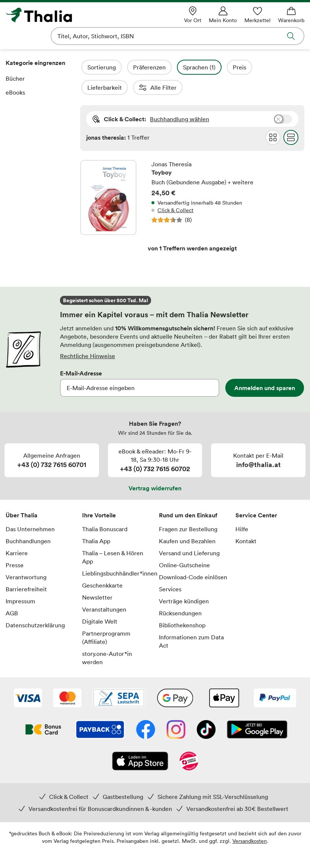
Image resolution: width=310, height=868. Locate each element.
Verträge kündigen (184, 581)
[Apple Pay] (224, 678)
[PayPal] (275, 678)
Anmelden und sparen (265, 368)
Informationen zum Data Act (191, 621)
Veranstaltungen (104, 589)
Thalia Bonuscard (105, 509)
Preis (260, 67)
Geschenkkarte (102, 565)
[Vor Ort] (193, 15)
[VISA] (28, 678)
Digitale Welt (100, 601)
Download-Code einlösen (193, 557)
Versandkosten (250, 821)
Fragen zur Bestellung (188, 509)
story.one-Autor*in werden (107, 637)
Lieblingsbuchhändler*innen (117, 553)
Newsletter (97, 577)
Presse (15, 545)
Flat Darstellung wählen (291, 117)
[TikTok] (206, 710)
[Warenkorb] (291, 15)
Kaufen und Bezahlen (187, 521)
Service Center (256, 495)
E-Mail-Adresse (81, 353)
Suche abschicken (291, 36)
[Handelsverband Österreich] (189, 741)
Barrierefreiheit (26, 569)
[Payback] (100, 710)
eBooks (15, 92)
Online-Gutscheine (184, 545)
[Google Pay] (175, 678)
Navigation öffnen (11, 36)
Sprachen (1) (219, 67)
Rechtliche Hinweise (88, 336)
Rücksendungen (180, 593)
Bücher (15, 78)
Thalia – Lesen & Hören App (113, 537)
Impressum (20, 581)
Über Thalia (22, 495)
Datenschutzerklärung (35, 605)
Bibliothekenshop (182, 605)
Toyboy (192, 177)
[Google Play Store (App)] (257, 710)
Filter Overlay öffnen (89, 67)
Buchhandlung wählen (180, 99)
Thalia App (96, 521)
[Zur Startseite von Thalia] (65, 15)
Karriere (17, 533)
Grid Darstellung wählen (273, 117)
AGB (12, 593)
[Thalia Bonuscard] (43, 710)
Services (170, 569)
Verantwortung (26, 557)
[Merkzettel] (258, 15)
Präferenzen (170, 67)
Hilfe (242, 509)
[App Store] (140, 741)
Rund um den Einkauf (188, 495)
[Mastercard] (67, 678)
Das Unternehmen (30, 509)
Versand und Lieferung (189, 533)
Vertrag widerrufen (155, 468)
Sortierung (122, 67)
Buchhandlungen (28, 521)
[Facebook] (146, 710)
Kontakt (246, 521)
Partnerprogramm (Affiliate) (106, 617)
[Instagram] (176, 710)
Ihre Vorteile (99, 495)
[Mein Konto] (223, 15)
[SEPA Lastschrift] (119, 678)
